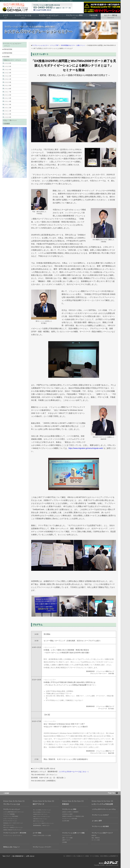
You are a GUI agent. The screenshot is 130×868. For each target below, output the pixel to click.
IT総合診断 (93, 17)
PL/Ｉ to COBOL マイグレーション (42, 810)
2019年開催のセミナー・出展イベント (73, 45)
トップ (6, 17)
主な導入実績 (66, 821)
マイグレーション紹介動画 (100, 826)
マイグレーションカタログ (100, 815)
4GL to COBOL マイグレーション (42, 812)
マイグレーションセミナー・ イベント (13, 45)
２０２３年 (8, 73)
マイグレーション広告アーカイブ (102, 833)
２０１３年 (8, 105)
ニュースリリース (67, 835)
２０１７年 (8, 92)
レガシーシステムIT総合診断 (102, 804)
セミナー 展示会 (111, 17)
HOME (7, 793)
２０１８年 (8, 89)
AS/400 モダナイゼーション (40, 814)
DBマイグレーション (39, 821)
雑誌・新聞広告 (96, 838)
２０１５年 (8, 98)
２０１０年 (8, 114)
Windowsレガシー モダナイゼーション (13, 823)
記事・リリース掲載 (67, 838)
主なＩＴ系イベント (10, 120)
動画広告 (94, 835)
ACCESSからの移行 (67, 814)
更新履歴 (7, 124)
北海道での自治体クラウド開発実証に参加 (73, 816)
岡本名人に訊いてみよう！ (12, 847)
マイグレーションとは (23, 17)
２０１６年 (8, 95)
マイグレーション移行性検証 (11, 816)
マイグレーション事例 (74, 17)
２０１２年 (8, 108)
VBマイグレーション (9, 825)
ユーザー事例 (37, 833)
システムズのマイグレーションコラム (104, 809)
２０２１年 (8, 79)
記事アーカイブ (66, 840)
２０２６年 (8, 63)
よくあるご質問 (97, 821)
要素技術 (66, 804)
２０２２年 (8, 76)
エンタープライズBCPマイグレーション (43, 823)
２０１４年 (8, 101)
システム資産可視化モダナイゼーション (14, 812)
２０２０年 (8, 82)
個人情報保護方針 (18, 856)
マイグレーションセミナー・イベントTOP (45, 45)
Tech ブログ (6, 856)
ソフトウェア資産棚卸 (9, 814)
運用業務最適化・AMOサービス (41, 825)
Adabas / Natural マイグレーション (12, 830)
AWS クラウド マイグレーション (42, 817)
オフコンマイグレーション (10, 821)
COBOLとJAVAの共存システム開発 (42, 835)
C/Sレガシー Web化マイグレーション (13, 827)
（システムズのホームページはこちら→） (74, 772)
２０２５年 (8, 66)
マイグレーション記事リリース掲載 (73, 833)
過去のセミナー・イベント (13, 60)
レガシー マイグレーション (10, 819)
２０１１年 (8, 111)
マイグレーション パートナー (42, 847)
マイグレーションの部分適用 (70, 819)
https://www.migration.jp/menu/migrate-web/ (86, 448)
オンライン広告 (96, 840)
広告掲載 (64, 842)
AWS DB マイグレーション (40, 819)
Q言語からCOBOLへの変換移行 (70, 812)
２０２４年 (8, 70)
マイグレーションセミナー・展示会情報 (15, 833)
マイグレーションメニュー (49, 17)
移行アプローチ (39, 804)
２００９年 (8, 117)
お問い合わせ (30, 856)
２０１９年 (8, 85)
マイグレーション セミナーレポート (13, 835)
